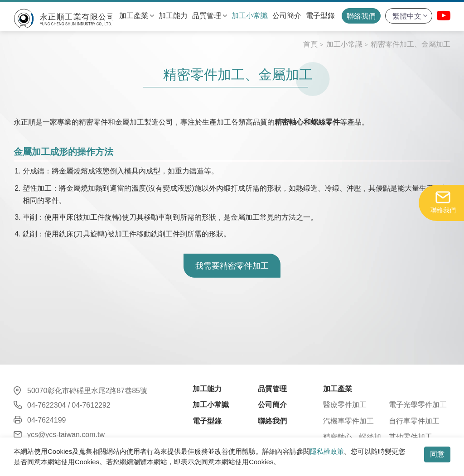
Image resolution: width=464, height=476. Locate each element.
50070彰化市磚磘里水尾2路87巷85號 (87, 391)
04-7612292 (91, 405)
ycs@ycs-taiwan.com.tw (66, 435)
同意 (437, 454)
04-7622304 (46, 405)
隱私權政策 (327, 451)
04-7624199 (46, 420)
